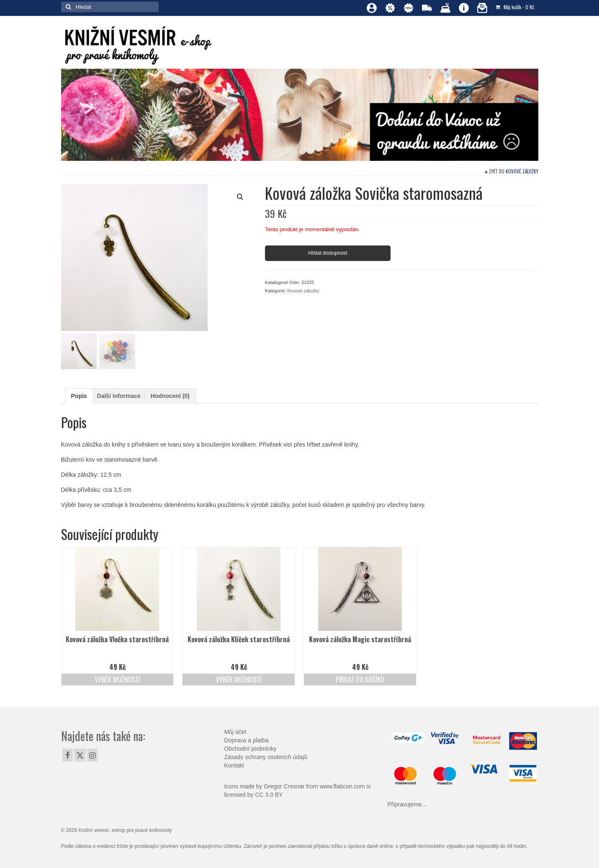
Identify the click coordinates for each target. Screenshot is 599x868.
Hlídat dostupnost (328, 253)
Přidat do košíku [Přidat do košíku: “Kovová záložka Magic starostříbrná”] (360, 679)
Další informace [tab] (119, 396)
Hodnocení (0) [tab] (170, 396)
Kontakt (234, 765)
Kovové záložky (522, 171)
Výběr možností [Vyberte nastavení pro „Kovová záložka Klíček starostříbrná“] (239, 679)
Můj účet (235, 732)
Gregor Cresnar (284, 786)
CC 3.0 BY (269, 795)
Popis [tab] (79, 396)
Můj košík (515, 7)
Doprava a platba (246, 740)
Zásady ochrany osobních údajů (265, 757)
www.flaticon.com (342, 786)
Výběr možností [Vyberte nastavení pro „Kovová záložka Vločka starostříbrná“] (117, 679)
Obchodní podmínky (250, 749)
